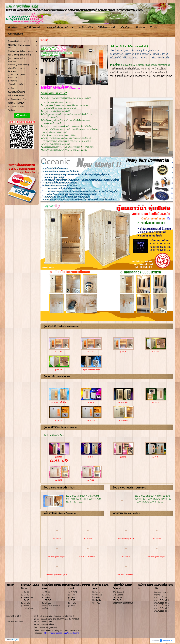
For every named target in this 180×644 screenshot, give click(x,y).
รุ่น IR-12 (123, 457)
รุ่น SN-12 (91, 403)
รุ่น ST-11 (59, 352)
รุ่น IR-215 (59, 480)
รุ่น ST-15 (123, 352)
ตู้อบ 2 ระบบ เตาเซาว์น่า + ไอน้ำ (59, 488)
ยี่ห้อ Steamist (57, 539)
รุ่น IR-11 (91, 457)
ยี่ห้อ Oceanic (88, 539)
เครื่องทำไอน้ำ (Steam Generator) (60, 513)
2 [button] (109, 198)
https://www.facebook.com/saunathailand (62, 633)
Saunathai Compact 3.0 (126, 539)
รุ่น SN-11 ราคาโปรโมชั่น (58, 403)
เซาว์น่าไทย (115, 65)
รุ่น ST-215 (155, 352)
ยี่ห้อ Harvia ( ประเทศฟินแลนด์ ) (57, 557)
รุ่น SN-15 (155, 403)
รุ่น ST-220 (59, 370)
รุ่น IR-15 (155, 457)
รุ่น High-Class (123, 420)
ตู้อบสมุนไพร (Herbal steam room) (61, 326)
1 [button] (105, 198)
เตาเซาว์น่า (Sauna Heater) (126, 513)
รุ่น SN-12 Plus (123, 403)
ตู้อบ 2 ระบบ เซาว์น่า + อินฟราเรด (129, 488)
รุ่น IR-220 (91, 480)
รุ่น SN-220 (91, 420)
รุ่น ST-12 (91, 352)
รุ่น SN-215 (58, 420)
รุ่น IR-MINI (58, 457)
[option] (107, 179)
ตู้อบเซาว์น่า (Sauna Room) (57, 377)
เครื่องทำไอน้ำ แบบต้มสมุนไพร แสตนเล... (57, 575)
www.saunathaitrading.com (52, 630)
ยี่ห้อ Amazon (126, 557)
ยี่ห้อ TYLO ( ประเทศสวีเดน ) (88, 557)
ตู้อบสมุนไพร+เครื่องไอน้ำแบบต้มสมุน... (91, 370)
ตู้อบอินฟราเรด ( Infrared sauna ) (61, 427)
